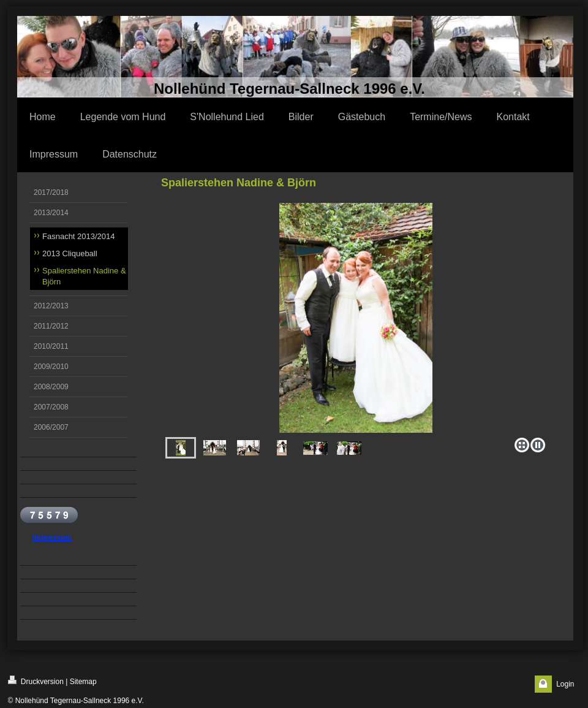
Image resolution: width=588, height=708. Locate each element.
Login (565, 684)
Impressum (52, 538)
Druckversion (36, 681)
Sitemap (83, 682)
